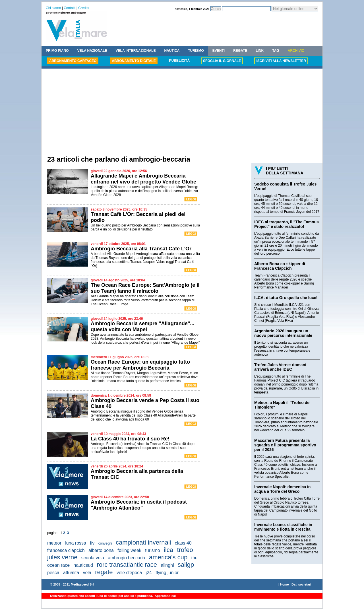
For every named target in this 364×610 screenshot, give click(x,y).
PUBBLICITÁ (179, 61)
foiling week (129, 550)
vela (87, 573)
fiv (92, 543)
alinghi (167, 565)
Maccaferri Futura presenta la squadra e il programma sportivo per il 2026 (285, 445)
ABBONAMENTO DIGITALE (134, 61)
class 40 (183, 543)
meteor (54, 543)
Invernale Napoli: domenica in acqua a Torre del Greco (282, 489)
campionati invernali (143, 542)
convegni (105, 543)
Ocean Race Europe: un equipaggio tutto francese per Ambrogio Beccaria (140, 365)
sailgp (186, 565)
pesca (53, 573)
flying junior (167, 573)
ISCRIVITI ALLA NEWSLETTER (281, 61)
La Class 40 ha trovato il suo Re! (130, 439)
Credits (84, 8)
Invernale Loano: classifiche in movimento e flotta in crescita (283, 527)
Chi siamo (53, 8)
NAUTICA (172, 51)
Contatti (70, 8)
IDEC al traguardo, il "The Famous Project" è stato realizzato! (287, 224)
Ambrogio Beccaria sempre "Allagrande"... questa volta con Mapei (142, 326)
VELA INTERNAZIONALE (136, 51)
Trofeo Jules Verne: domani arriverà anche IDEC (280, 367)
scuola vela (93, 558)
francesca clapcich (66, 550)
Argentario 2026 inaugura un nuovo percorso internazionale (283, 333)
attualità (71, 573)
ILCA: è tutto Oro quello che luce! (286, 298)
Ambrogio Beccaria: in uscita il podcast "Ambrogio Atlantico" (139, 505)
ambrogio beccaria (127, 558)
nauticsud (83, 565)
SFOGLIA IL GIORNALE (222, 61)
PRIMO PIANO (57, 51)
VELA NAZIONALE (92, 51)
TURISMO (196, 51)
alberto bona (101, 550)
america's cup (168, 557)
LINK (260, 51)
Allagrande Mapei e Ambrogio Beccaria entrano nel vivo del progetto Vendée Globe (143, 179)
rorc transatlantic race (127, 565)
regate (104, 572)
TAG (276, 51)
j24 (149, 573)
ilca (168, 550)
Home (285, 584)
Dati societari (301, 584)
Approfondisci (165, 596)
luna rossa (76, 543)
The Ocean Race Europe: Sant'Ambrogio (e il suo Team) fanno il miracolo (145, 288)
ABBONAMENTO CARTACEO (73, 61)
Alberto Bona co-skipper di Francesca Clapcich (280, 266)
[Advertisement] (182, 113)
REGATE (240, 51)
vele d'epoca (129, 573)
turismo (152, 550)
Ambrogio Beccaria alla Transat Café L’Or (141, 249)
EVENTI (219, 51)
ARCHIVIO (296, 51)
